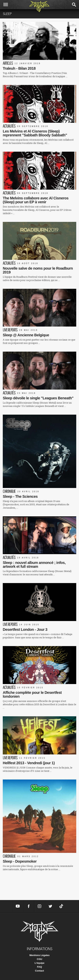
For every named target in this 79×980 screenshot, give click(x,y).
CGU (40, 959)
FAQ (40, 967)
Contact (39, 971)
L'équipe (40, 963)
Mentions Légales (39, 955)
